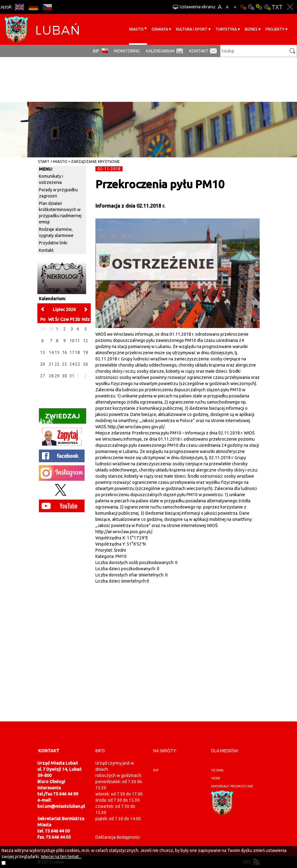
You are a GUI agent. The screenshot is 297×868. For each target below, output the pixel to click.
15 (57, 352)
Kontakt (199, 51)
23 (65, 364)
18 (77, 352)
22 (57, 364)
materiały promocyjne (232, 786)
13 (43, 352)
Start (44, 162)
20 (43, 364)
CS (47, 7)
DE (33, 7)
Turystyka (226, 29)
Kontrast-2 (267, 7)
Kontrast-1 (259, 7)
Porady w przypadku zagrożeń (58, 193)
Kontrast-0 (251, 7)
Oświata (160, 29)
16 (65, 352)
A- (235, 7)
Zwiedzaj (59, 418)
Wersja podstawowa (243, 7)
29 (57, 376)
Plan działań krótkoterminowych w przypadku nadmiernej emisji (60, 213)
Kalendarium (160, 51)
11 (77, 341)
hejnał (218, 770)
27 (43, 376)
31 (72, 376)
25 (77, 364)
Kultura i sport (192, 29)
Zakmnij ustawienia (290, 7)
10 (72, 341)
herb (216, 778)
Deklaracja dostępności (118, 837)
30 (65, 376)
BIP (96, 51)
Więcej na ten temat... (61, 857)
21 (51, 364)
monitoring (127, 51)
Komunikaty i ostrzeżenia (51, 179)
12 (86, 341)
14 (51, 352)
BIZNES (251, 29)
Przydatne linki (53, 243)
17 (72, 352)
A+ (220, 7)
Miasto (136, 29)
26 (86, 364)
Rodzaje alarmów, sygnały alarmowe (56, 232)
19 (86, 352)
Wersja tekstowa (277, 7)
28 (51, 376)
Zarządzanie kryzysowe (95, 162)
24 (72, 364)
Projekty (275, 29)
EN (19, 7)
